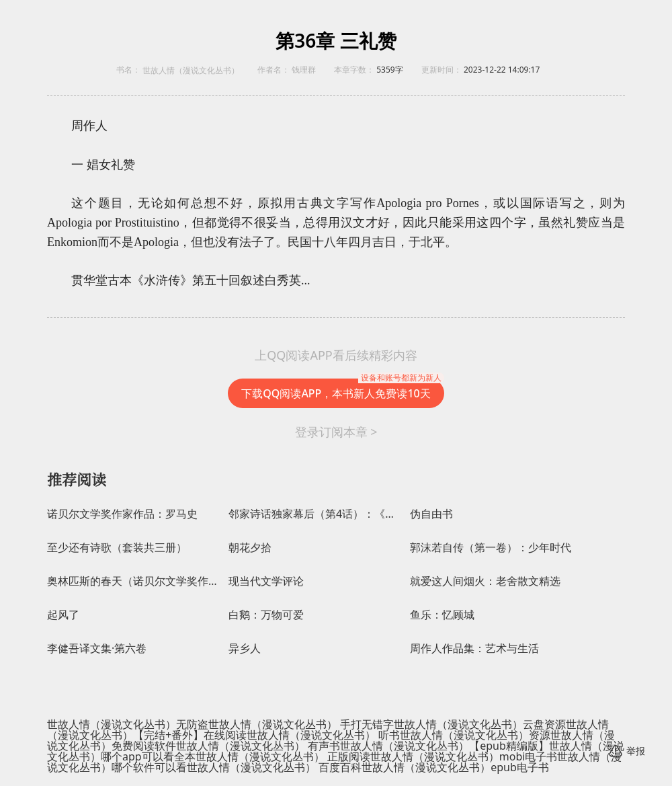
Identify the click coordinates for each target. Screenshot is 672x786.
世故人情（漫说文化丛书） (191, 71)
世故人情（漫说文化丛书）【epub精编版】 (445, 746)
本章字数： (354, 70)
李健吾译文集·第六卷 (97, 649)
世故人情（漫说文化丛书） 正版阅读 (283, 756)
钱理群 (304, 70)
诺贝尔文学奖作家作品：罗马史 (122, 514)
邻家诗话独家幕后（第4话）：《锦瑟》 (316, 514)
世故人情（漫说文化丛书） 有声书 (258, 746)
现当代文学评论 (266, 581)
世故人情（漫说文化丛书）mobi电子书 (464, 756)
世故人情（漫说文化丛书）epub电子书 (455, 767)
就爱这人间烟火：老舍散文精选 (485, 581)
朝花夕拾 (250, 548)
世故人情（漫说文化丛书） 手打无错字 (301, 724)
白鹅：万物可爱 (266, 615)
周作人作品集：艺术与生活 (474, 649)
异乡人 (245, 649)
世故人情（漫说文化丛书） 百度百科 (274, 767)
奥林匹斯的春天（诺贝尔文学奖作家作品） (134, 581)
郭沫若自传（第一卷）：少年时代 (491, 548)
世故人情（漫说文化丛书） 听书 (323, 735)
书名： (128, 70)
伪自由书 (431, 514)
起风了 (63, 615)
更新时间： (442, 70)
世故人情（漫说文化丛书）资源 (475, 735)
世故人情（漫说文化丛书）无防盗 (128, 724)
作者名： (274, 70)
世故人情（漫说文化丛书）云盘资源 (480, 724)
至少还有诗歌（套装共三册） (117, 548)
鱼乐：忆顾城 (442, 615)
